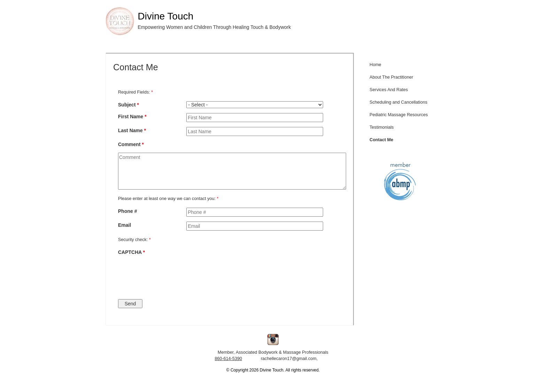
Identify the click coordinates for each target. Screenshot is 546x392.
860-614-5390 (228, 359)
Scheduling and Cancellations (398, 102)
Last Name (132, 130)
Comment (131, 144)
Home (375, 65)
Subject (128, 105)
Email (124, 225)
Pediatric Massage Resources (399, 115)
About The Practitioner (391, 77)
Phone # (127, 211)
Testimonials (381, 127)
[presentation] (215, 274)
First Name (132, 117)
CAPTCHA (131, 252)
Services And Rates (389, 90)
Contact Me (381, 140)
